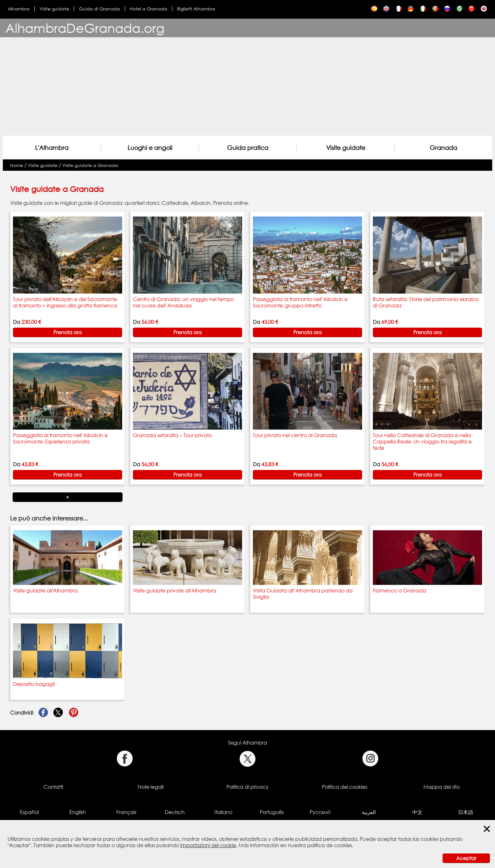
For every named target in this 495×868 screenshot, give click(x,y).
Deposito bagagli (34, 684)
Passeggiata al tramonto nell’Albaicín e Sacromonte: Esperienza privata (60, 438)
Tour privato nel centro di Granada (295, 435)
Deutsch (175, 812)
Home (17, 165)
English (78, 812)
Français (126, 812)
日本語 (466, 812)
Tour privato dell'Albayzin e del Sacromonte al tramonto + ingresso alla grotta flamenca (65, 302)
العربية (369, 812)
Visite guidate (54, 9)
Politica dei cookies (345, 787)
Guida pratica (248, 148)
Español (29, 812)
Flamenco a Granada (400, 591)
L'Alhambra (52, 148)
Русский (320, 812)
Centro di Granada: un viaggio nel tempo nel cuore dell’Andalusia (183, 302)
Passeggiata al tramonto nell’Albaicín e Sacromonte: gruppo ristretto (300, 302)
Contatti (53, 787)
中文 (417, 812)
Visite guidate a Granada (90, 165)
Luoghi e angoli (150, 148)
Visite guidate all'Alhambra (45, 591)
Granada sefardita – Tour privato (172, 435)
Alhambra (19, 9)
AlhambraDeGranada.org (85, 28)
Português (272, 812)
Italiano (223, 812)
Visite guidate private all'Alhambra (174, 591)
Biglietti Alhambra (196, 9)
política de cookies (330, 845)
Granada (443, 148)
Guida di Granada (99, 9)
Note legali (151, 787)
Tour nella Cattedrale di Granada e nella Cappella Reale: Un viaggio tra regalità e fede (422, 442)
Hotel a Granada (149, 9)
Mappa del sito (441, 787)
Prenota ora (68, 332)
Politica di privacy (247, 787)
